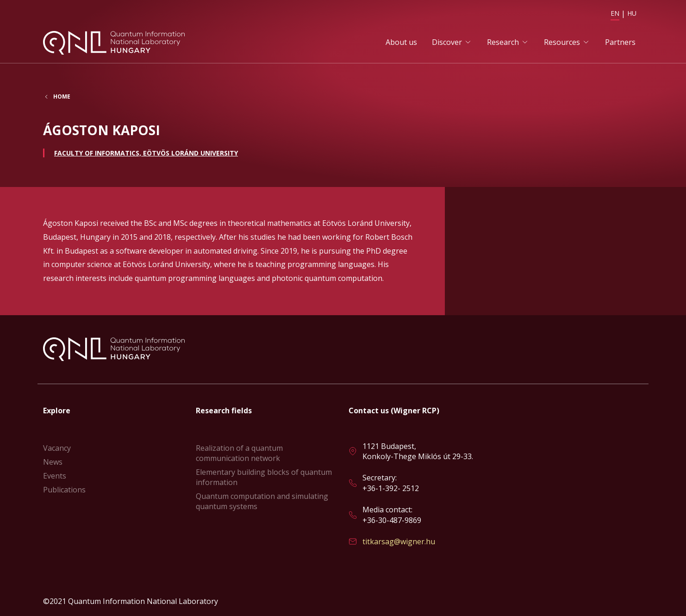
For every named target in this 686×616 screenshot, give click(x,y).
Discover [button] (447, 42)
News (53, 462)
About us (401, 42)
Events (55, 476)
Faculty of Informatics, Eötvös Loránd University (146, 153)
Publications (64, 490)
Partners (620, 42)
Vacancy (57, 448)
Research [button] (503, 42)
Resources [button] (562, 42)
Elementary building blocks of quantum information (264, 477)
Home (62, 97)
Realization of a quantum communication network (239, 453)
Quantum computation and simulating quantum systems (262, 501)
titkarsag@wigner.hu (399, 541)
